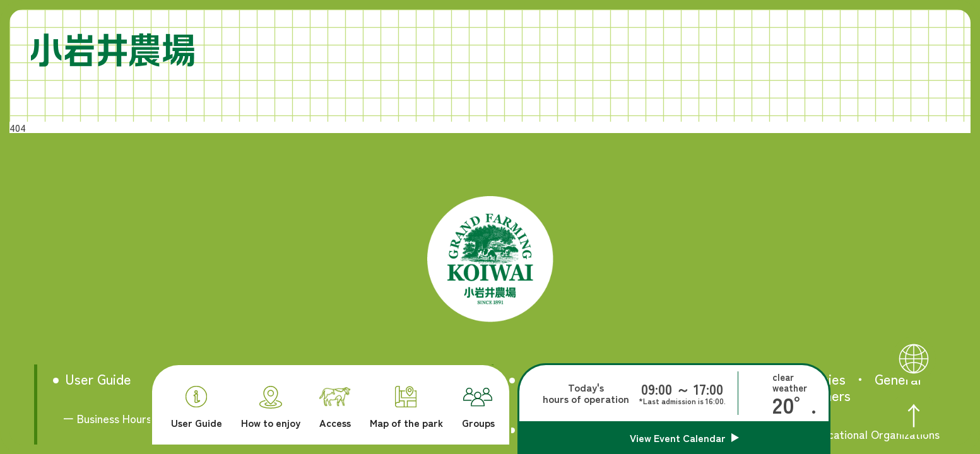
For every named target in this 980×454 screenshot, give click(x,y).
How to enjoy (271, 407)
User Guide (197, 407)
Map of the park (406, 407)
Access (335, 408)
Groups (478, 408)
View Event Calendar (678, 438)
